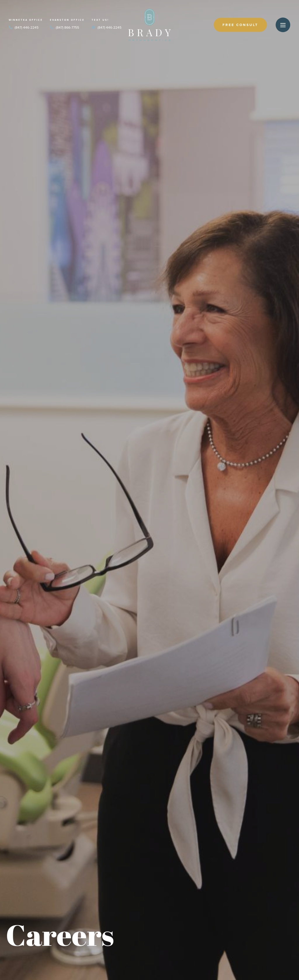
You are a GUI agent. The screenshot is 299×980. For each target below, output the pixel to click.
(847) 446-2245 (24, 27)
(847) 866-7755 (65, 27)
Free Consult (240, 25)
